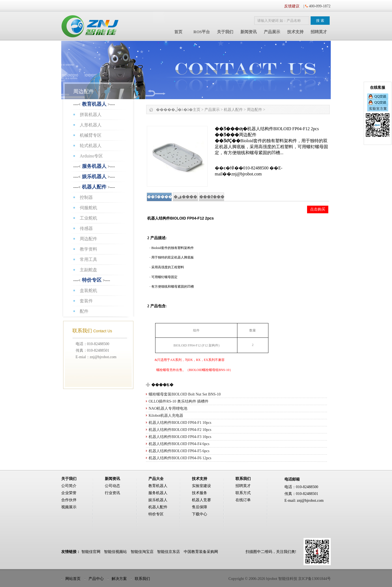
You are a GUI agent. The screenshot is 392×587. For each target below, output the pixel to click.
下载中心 (200, 514)
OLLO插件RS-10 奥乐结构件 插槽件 (179, 401)
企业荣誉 (69, 493)
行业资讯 (112, 493)
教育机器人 (94, 104)
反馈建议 (292, 6)
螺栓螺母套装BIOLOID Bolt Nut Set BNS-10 (185, 394)
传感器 (86, 228)
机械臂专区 (91, 135)
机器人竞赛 (201, 500)
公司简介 (69, 486)
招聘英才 (319, 32)
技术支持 (295, 32)
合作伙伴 (69, 500)
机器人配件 (94, 187)
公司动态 (112, 486)
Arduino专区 (91, 156)
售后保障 (200, 507)
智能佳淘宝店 (142, 552)
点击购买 (318, 209)
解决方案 (119, 579)
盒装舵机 (88, 291)
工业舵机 (88, 218)
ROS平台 (202, 32)
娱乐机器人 (94, 177)
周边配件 (88, 239)
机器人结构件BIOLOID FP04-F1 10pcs (180, 423)
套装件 (86, 301)
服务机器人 (94, 166)
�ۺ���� (185, 197)
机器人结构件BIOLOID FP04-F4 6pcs (179, 444)
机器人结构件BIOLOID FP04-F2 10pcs (180, 430)
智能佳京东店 (169, 552)
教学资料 (88, 249)
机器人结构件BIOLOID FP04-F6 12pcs (180, 458)
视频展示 (69, 507)
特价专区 (92, 280)
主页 (197, 110)
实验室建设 (201, 486)
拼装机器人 (91, 115)
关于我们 (225, 32)
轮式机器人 (91, 146)
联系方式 (243, 493)
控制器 (86, 197)
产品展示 (272, 32)
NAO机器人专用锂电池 (168, 408)
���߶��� (212, 197)
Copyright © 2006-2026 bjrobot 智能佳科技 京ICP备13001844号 (280, 579)
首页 (178, 32)
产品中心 (96, 579)
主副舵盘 (88, 270)
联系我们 (142, 579)
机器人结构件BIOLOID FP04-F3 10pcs (180, 437)
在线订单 (243, 500)
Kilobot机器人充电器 (166, 416)
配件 (84, 311)
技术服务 (200, 493)
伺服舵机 (88, 208)
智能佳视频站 (115, 552)
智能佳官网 (91, 552)
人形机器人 (91, 125)
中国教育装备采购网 (201, 552)
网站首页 (73, 579)
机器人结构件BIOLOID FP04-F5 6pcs (179, 451)
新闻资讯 (249, 32)
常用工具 (88, 259)
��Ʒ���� (159, 197)
